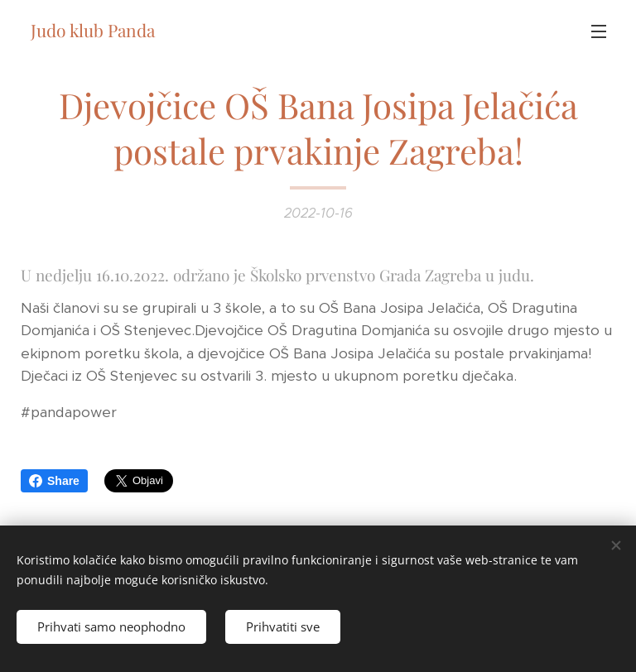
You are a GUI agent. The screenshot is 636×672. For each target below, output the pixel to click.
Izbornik (599, 31)
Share (54, 481)
